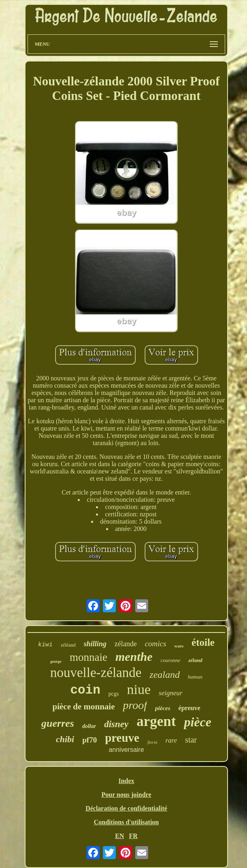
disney (116, 724)
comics (156, 644)
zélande (126, 644)
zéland (195, 660)
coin (85, 690)
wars (179, 646)
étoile (203, 642)
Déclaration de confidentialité (126, 808)
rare (171, 740)
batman (195, 677)
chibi (65, 739)
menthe (134, 657)
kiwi (45, 645)
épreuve (190, 708)
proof (135, 705)
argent (156, 721)
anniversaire (126, 750)
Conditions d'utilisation (127, 822)
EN (119, 836)
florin (152, 742)
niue (139, 689)
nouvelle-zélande (96, 673)
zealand (165, 675)
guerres (58, 723)
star (191, 740)
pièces (163, 708)
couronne (171, 660)
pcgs (114, 694)
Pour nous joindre (127, 795)
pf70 (89, 740)
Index (126, 781)
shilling (95, 644)
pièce (198, 722)
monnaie (88, 657)
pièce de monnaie (83, 707)
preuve (122, 738)
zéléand (68, 645)
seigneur (171, 693)
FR (133, 836)
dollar (89, 726)
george (56, 661)
